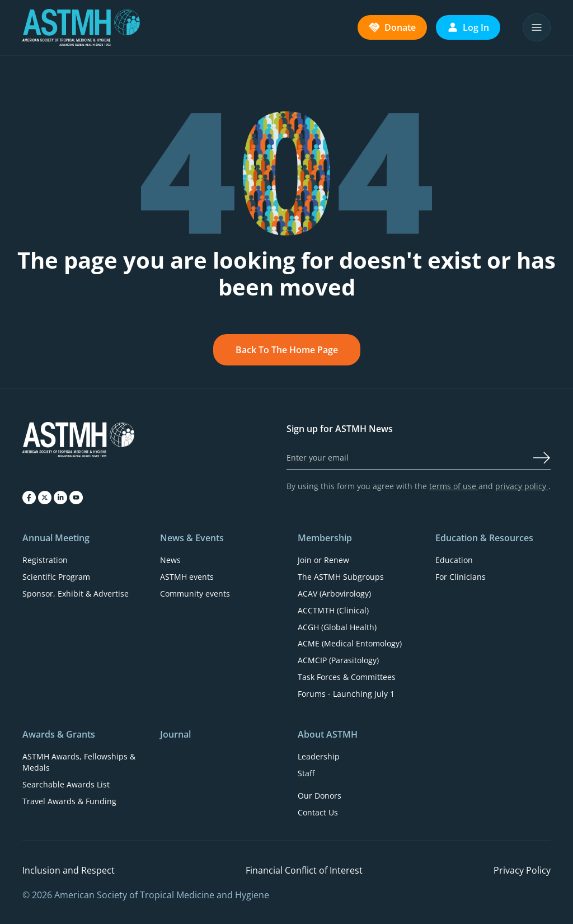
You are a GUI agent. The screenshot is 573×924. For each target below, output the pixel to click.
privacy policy (522, 486)
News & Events (192, 538)
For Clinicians (461, 577)
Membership (325, 538)
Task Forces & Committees (347, 677)
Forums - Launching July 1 (346, 694)
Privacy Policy (522, 870)
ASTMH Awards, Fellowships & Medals (79, 762)
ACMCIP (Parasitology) (338, 660)
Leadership (319, 756)
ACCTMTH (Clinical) (333, 610)
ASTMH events (187, 577)
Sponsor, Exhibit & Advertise (76, 594)
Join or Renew (323, 560)
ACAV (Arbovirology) (334, 594)
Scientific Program (56, 577)
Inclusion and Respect (69, 870)
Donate (392, 27)
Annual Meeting (56, 538)
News (170, 560)
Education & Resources (484, 538)
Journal (175, 734)
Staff (306, 773)
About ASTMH (328, 734)
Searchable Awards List (66, 784)
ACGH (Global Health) (337, 627)
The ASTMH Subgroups (341, 577)
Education (454, 560)
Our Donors (320, 796)
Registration (45, 560)
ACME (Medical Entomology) (350, 643)
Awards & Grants (59, 734)
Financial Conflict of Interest (304, 870)
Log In (468, 27)
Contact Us (318, 812)
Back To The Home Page (287, 350)
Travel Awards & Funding (69, 801)
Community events (195, 594)
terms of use (454, 486)
